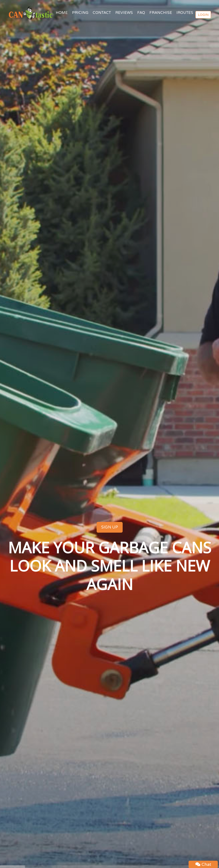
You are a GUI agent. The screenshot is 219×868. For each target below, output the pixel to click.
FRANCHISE (161, 13)
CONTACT (102, 13)
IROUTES (185, 13)
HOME (62, 13)
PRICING (80, 13)
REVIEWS (124, 13)
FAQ (141, 13)
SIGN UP (110, 527)
